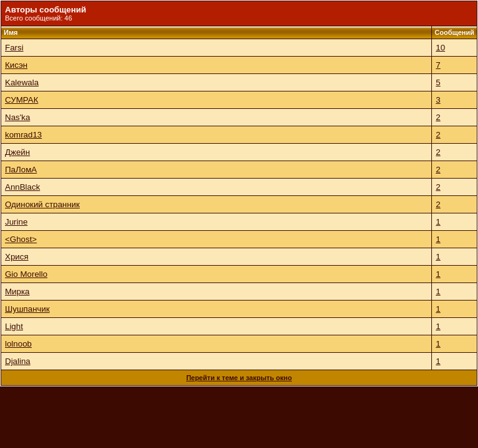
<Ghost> (21, 239)
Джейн (17, 152)
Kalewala (22, 82)
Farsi (14, 48)
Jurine (16, 222)
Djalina (18, 361)
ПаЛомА (21, 170)
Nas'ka (17, 117)
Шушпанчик (27, 309)
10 (440, 48)
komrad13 (23, 135)
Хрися (17, 257)
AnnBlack (22, 187)
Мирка (17, 292)
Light (14, 326)
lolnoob (18, 344)
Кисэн (16, 65)
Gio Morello (26, 274)
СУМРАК (21, 100)
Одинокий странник (42, 204)
